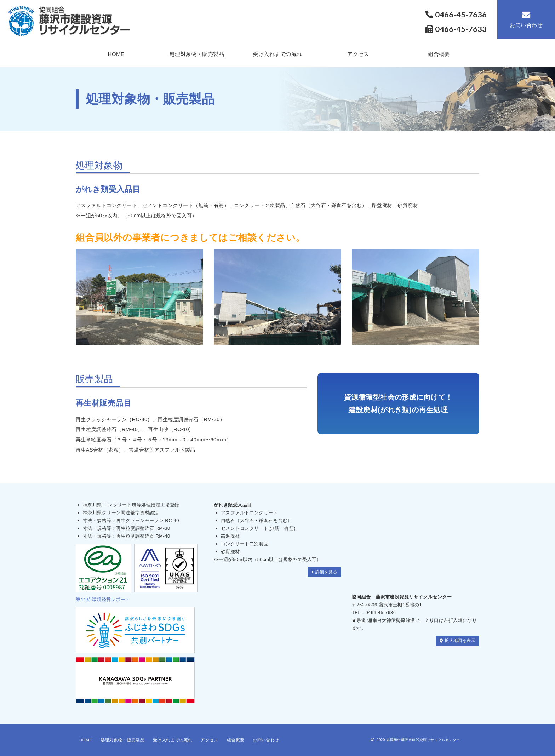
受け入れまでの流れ (278, 54)
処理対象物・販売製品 (197, 54)
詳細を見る (323, 572)
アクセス (358, 54)
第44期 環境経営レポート (103, 599)
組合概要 (439, 54)
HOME (116, 54)
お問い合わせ (526, 19)
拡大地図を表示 (456, 640)
